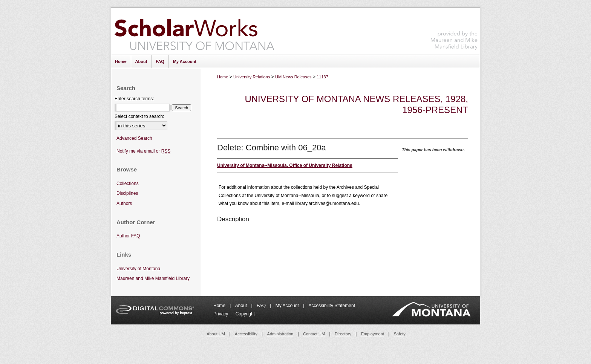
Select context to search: (139, 116)
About (242, 306)
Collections (128, 184)
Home (223, 77)
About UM (216, 334)
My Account (288, 306)
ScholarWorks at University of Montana (194, 31)
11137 (322, 77)
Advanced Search (134, 138)
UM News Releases (293, 77)
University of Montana (138, 269)
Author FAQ (128, 236)
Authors (124, 203)
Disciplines (127, 193)
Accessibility (246, 334)
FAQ (262, 306)
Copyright (245, 314)
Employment (373, 334)
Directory (343, 334)
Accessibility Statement (332, 306)
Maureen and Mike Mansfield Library (454, 30)
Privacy (221, 314)
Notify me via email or (143, 151)
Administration (280, 334)
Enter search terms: (134, 99)
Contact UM (314, 334)
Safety (400, 334)
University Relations (252, 77)
